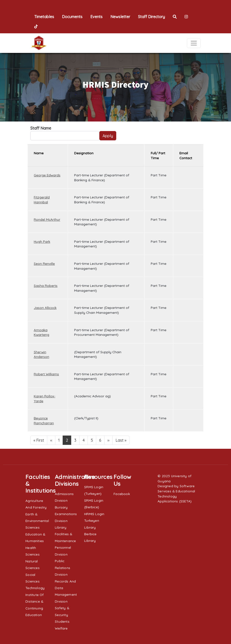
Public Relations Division (63, 568)
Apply (108, 136)
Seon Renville (44, 263)
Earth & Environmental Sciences (37, 521)
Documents (72, 17)
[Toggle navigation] (194, 43)
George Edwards (47, 175)
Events (96, 17)
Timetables (44, 17)
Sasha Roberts (46, 286)
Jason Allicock (45, 308)
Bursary (61, 507)
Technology (35, 588)
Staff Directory (151, 17)
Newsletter (120, 17)
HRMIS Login (94, 514)
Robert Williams (46, 374)
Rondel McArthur (47, 219)
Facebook (122, 494)
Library (61, 527)
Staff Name (41, 128)
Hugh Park (42, 241)
